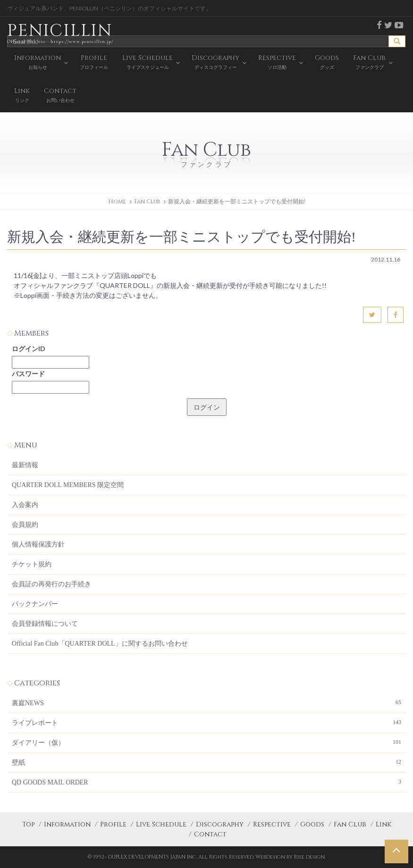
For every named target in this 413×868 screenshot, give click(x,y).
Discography (220, 824)
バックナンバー (35, 604)
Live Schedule (161, 824)
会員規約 (25, 525)
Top (28, 824)
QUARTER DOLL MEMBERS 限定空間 (68, 485)
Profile (113, 824)
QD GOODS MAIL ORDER (206, 782)
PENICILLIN (60, 33)
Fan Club (350, 824)
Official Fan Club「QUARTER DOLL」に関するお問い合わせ (100, 644)
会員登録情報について (45, 624)
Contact (210, 834)
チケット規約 (32, 564)
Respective (272, 824)
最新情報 (25, 465)
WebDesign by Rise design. (291, 857)
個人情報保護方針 (38, 544)
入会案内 (25, 505)
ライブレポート (206, 722)
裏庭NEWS (206, 702)
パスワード (28, 374)
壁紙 (206, 762)
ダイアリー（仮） (206, 742)
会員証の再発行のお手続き (51, 584)
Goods (312, 824)
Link (383, 824)
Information (67, 824)
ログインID (29, 349)
